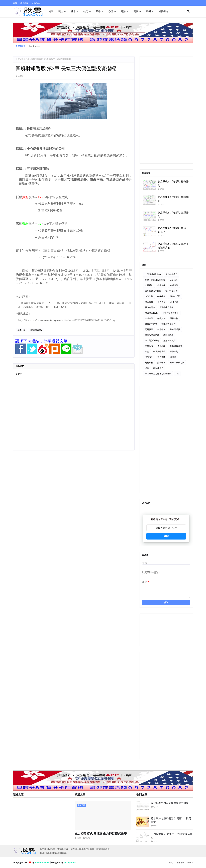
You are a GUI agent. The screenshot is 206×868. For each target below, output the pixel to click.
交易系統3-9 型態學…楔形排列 (173, 184)
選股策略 (161, 357)
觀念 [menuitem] (61, 11)
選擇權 (173, 357)
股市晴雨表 (150, 307)
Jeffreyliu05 (70, 863)
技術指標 (161, 296)
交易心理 (173, 280)
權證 (147, 368)
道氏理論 (161, 346)
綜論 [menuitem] (123, 11)
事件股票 (161, 302)
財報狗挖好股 (151, 324)
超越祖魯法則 (169, 341)
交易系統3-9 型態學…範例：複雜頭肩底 (173, 246)
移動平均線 (168, 335)
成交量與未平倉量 (153, 291)
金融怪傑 (149, 318)
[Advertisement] (166, 110)
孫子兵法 (161, 318)
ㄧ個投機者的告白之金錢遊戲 (158, 374)
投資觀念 (149, 302)
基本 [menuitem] (73, 11)
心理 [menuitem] (111, 11)
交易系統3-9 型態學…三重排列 (173, 215)
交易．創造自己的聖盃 (155, 280)
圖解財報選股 (36, 330)
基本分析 (25, 59)
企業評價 (174, 285)
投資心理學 (175, 296)
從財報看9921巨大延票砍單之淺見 (170, 803)
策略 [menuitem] (98, 11)
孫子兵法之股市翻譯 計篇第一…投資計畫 (171, 820)
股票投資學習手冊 (171, 313)
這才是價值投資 (152, 341)
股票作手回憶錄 (166, 307)
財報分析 (174, 318)
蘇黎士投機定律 (177, 363)
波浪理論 (174, 302)
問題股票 (149, 329)
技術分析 (149, 296)
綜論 (147, 352)
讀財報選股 (158, 368)
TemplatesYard (42, 863)
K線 (177, 374)
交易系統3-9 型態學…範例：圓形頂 (173, 230)
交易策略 (161, 285)
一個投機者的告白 (153, 274)
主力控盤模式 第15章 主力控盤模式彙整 (101, 834)
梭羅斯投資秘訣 (152, 335)
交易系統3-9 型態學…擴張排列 (173, 199)
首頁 (15, 3)
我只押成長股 (171, 291)
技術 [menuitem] (86, 11)
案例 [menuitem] (148, 11)
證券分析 (161, 363)
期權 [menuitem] (136, 11)
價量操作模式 (159, 352)
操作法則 (149, 357)
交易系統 (36, 3)
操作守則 (174, 352)
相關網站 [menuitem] (163, 11)
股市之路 (24, 3)
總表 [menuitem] (51, 11)
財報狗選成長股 (168, 324)
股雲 (79, 838)
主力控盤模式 (171, 274)
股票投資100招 (151, 313)
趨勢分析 (149, 363)
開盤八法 (149, 346)
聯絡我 (190, 863)
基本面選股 (175, 329)
